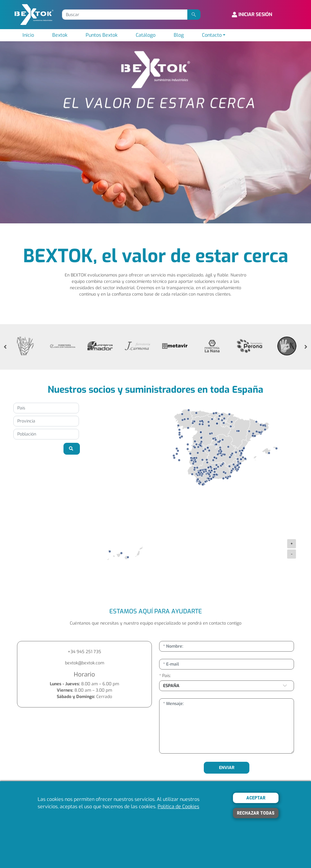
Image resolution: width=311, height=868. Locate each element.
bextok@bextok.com (85, 663)
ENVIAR (227, 768)
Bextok (60, 35)
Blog (179, 35)
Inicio (28, 35)
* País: (165, 676)
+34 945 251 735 (84, 652)
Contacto (212, 35)
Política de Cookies (178, 807)
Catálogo (146, 35)
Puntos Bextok (102, 35)
